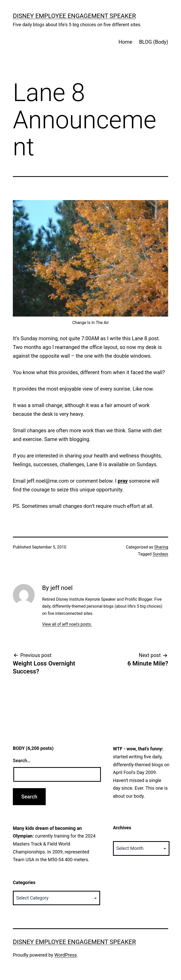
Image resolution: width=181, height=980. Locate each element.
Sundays (160, 554)
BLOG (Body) (154, 42)
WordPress (66, 955)
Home (125, 42)
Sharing (161, 547)
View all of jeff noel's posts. (67, 624)
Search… (22, 761)
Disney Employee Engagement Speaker (74, 16)
